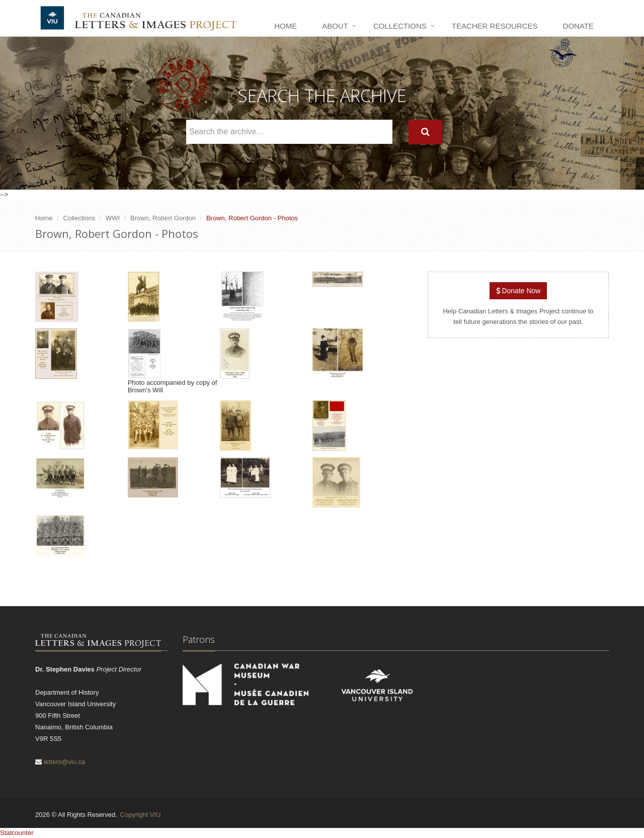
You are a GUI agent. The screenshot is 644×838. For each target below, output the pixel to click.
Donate (578, 26)
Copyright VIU (140, 815)
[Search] (425, 132)
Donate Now (518, 291)
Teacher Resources (495, 26)
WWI (113, 218)
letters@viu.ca (65, 762)
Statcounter (17, 833)
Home (286, 26)
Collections (400, 26)
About (335, 26)
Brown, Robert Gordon (163, 218)
